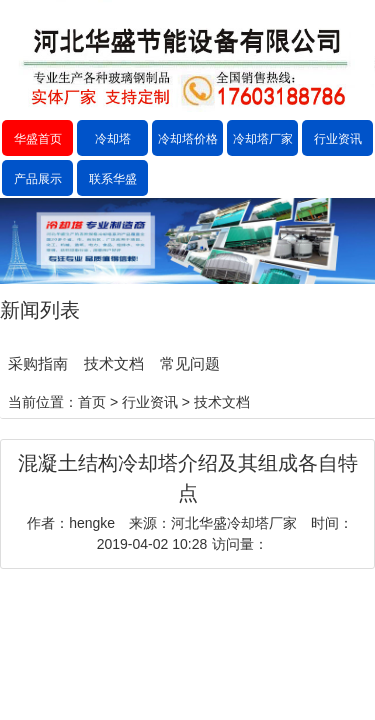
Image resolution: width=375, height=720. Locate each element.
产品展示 (38, 179)
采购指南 (38, 363)
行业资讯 (338, 139)
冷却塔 (113, 139)
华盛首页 (38, 139)
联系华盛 (113, 179)
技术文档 (114, 363)
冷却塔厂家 (263, 139)
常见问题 (190, 363)
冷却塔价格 (188, 139)
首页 (92, 402)
